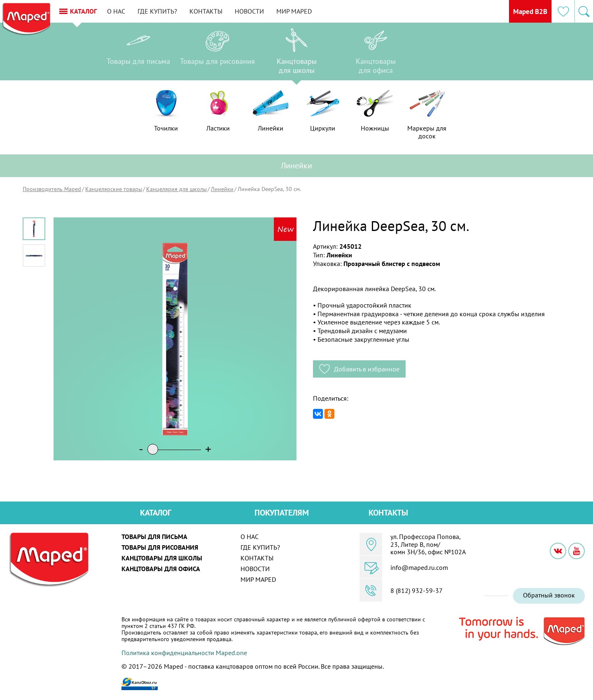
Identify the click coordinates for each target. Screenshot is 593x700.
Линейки (222, 189)
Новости (279, 11)
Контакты (236, 11)
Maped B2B (523, 11)
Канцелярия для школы (176, 189)
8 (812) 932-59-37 (417, 590)
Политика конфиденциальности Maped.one (184, 653)
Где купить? (187, 11)
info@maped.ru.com (419, 567)
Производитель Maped (52, 189)
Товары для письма (154, 537)
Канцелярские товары (114, 189)
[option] (138, 54)
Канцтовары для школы (162, 558)
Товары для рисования (160, 547)
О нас (146, 11)
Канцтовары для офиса (161, 569)
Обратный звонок (549, 595)
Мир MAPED (324, 11)
